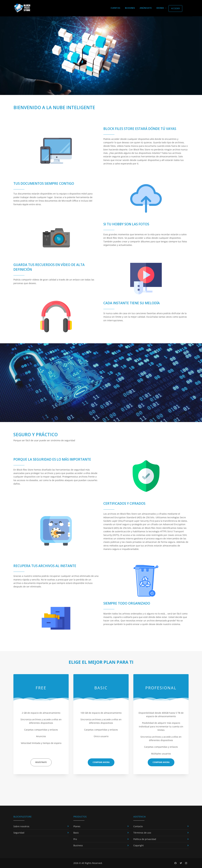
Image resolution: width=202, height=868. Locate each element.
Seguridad (19, 833)
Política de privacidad (145, 839)
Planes (77, 826)
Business (78, 845)
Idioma (161, 8)
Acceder (175, 8)
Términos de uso (142, 833)
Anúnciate (146, 8)
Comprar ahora (101, 762)
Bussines (130, 8)
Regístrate (41, 762)
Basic (76, 833)
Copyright (138, 845)
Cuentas (115, 8)
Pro (75, 839)
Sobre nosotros (21, 826)
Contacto (138, 826)
